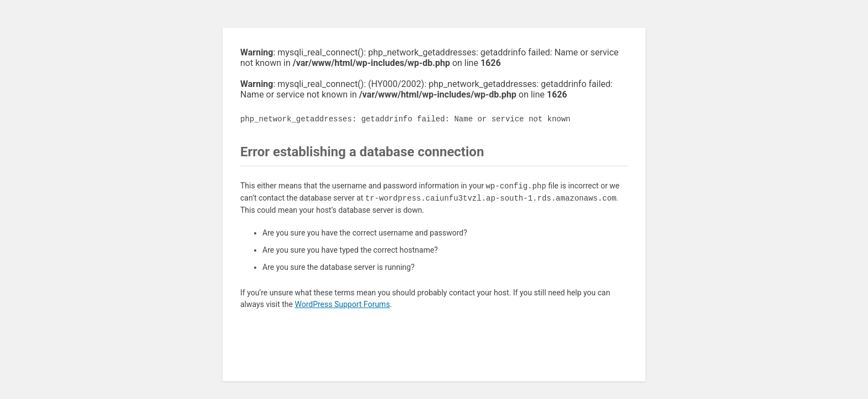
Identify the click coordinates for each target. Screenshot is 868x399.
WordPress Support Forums (342, 304)
